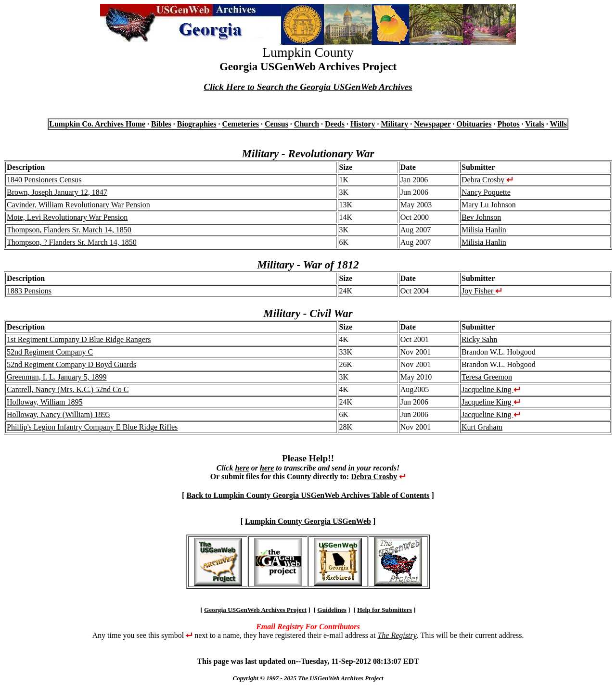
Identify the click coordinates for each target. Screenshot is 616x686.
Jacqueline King (491, 389)
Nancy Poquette (486, 192)
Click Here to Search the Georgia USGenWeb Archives (308, 87)
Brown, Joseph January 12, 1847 (57, 192)
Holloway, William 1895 (45, 402)
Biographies (197, 124)
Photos (508, 124)
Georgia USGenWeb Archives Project (255, 610)
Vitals (534, 124)
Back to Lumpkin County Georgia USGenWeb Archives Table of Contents (308, 495)
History (363, 124)
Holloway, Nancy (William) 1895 (58, 414)
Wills (558, 124)
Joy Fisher (482, 291)
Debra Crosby (487, 180)
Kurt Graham (482, 427)
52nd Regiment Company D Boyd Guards (71, 364)
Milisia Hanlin (484, 230)
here (242, 468)
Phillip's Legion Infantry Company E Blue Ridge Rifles (92, 427)
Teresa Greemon (487, 377)
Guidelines (332, 610)
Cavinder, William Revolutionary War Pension (78, 205)
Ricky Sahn (479, 339)
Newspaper (432, 124)
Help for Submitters (385, 610)
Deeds (335, 124)
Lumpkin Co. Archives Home (97, 124)
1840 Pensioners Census (44, 180)
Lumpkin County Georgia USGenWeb (308, 521)
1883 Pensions (29, 291)
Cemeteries (241, 124)
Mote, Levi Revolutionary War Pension (67, 217)
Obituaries (474, 124)
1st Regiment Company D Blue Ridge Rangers (79, 339)
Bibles (161, 124)
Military (394, 124)
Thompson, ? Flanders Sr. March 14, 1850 (72, 242)
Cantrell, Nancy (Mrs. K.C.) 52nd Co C (68, 389)
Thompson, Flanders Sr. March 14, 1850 (69, 230)
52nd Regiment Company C (50, 352)
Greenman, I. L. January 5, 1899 (57, 377)
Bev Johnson (481, 217)
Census (276, 124)
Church (307, 124)
